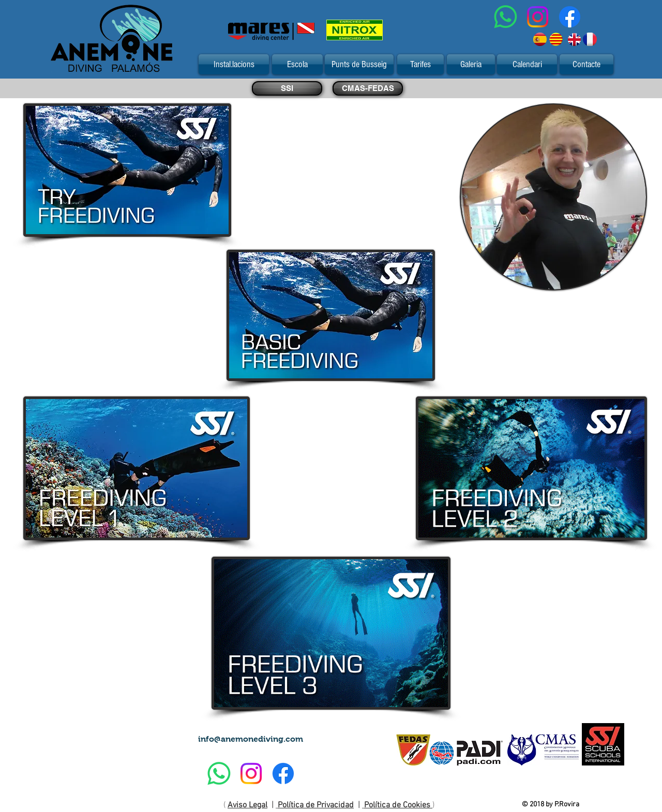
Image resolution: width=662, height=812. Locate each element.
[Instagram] (538, 17)
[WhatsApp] (506, 17)
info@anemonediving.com (251, 739)
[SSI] (287, 88)
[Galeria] (471, 64)
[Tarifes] (420, 64)
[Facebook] (570, 17)
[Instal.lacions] (234, 64)
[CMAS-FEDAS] (368, 88)
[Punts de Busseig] (359, 64)
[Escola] (297, 64)
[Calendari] (527, 64)
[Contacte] (586, 64)
